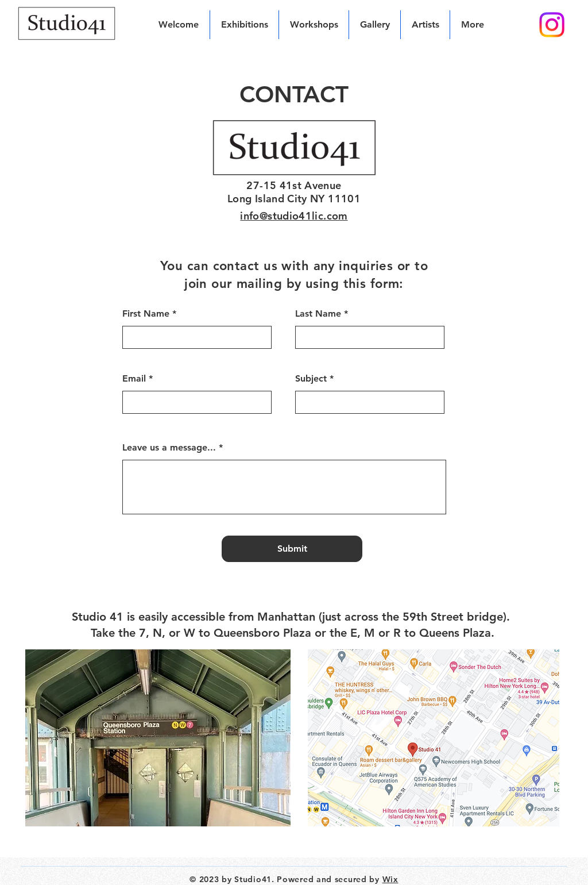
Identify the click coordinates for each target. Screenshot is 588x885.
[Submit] (292, 549)
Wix (390, 879)
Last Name (318, 314)
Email (134, 379)
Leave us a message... (169, 448)
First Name (146, 314)
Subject (311, 379)
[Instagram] (552, 25)
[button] (425, 25)
